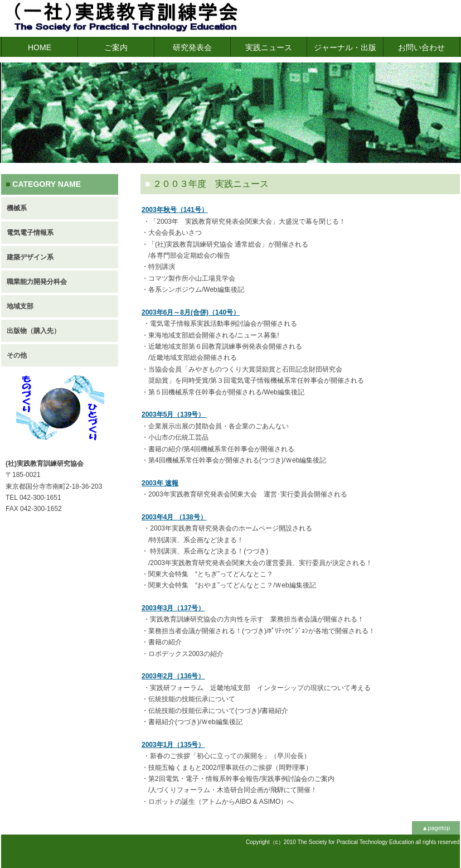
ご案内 (116, 47)
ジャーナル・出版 (345, 47)
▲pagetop (436, 828)
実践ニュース (269, 47)
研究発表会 (192, 47)
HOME (40, 47)
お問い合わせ (421, 47)
